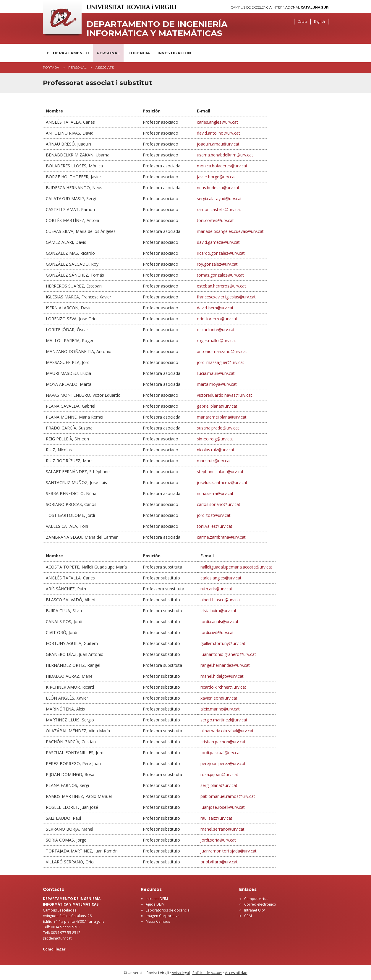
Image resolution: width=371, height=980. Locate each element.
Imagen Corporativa (163, 916)
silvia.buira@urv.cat (218, 611)
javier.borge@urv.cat (216, 177)
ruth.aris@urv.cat (216, 589)
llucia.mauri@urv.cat (216, 373)
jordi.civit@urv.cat (217, 632)
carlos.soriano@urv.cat (219, 504)
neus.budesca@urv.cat (218, 188)
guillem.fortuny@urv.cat (223, 643)
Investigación (174, 53)
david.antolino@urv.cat (218, 133)
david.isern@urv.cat (215, 308)
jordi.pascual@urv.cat (221, 753)
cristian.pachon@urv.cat (223, 742)
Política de (207, 973)
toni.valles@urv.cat (215, 526)
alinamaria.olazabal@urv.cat (227, 731)
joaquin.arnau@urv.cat (218, 144)
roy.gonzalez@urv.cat (217, 264)
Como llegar (54, 949)
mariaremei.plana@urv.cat (222, 417)
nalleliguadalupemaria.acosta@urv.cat (236, 567)
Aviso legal (181, 973)
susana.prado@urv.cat (218, 428)
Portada (51, 68)
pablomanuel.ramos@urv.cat (228, 796)
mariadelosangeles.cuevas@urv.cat (230, 231)
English (319, 21)
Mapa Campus (158, 921)
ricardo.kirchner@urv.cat (223, 687)
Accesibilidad (236, 973)
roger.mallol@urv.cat (217, 340)
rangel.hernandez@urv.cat (225, 665)
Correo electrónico (260, 904)
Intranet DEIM (157, 899)
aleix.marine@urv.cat (220, 709)
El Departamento (68, 53)
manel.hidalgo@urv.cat (222, 676)
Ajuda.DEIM (155, 904)
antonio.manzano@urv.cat (222, 351)
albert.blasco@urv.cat (221, 600)
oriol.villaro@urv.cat (219, 862)
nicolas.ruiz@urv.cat (216, 450)
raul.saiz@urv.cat (216, 818)
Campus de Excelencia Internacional (280, 8)
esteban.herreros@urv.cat (221, 286)
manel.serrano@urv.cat (222, 829)
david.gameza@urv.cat (218, 242)
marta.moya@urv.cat (217, 384)
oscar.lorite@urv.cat (216, 330)
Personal (108, 53)
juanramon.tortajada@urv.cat (229, 851)
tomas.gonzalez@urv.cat (220, 275)
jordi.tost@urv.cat (214, 515)
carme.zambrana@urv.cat (221, 537)
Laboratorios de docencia (168, 910)
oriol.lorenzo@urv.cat (217, 319)
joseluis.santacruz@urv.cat (222, 482)
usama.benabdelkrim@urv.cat (225, 155)
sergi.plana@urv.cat (219, 785)
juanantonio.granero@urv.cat (228, 654)
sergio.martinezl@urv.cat (224, 720)
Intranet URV (255, 910)
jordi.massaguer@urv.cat (221, 362)
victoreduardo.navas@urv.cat (225, 395)
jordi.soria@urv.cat (218, 840)
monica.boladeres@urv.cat (222, 166)
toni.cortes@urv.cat (215, 220)
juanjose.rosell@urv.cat (223, 807)
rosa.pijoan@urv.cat (219, 774)
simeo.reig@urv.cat (215, 439)
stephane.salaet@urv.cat (220, 472)
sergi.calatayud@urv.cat (219, 199)
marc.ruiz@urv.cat (214, 461)
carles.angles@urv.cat (217, 122)
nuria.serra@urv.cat (215, 493)
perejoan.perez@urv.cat (223, 763)
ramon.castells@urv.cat (219, 209)
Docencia (139, 53)
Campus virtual (257, 899)
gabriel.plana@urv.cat (217, 406)
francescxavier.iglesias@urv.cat (226, 297)
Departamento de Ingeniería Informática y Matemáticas (157, 29)
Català (302, 21)
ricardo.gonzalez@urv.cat (221, 253)
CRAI (248, 916)
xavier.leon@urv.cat (219, 698)
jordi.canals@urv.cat (219, 622)
